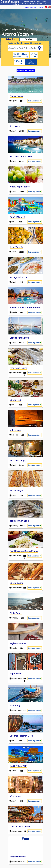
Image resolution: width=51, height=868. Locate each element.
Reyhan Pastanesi (18, 643)
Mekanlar (10, 39)
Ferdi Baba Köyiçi (18, 460)
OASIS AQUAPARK (18, 766)
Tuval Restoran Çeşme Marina (24, 551)
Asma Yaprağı (16, 247)
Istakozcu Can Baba (19, 521)
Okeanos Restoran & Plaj (21, 736)
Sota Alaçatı (15, 126)
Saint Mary (15, 706)
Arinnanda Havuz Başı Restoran (25, 308)
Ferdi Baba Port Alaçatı (21, 157)
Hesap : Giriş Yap (31, 7)
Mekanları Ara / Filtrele (26, 71)
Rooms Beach (16, 96)
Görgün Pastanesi (18, 857)
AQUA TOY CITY (17, 217)
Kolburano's (15, 430)
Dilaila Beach (16, 613)
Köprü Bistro (16, 674)
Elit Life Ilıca (15, 400)
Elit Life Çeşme (16, 583)
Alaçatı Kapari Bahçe (20, 187)
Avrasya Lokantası (18, 277)
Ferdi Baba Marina (18, 368)
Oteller (29, 39)
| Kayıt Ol (40, 7)
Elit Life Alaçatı (16, 491)
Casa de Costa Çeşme (20, 826)
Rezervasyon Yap (35, 101)
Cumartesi (17, 57)
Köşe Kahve (15, 796)
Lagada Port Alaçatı (19, 338)
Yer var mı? (31, 62)
